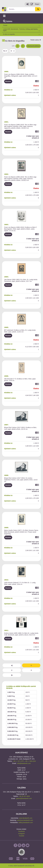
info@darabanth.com (24, 763)
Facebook (21, 831)
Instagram (21, 834)
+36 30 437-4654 (24, 796)
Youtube (21, 836)
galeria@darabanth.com (24, 798)
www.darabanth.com (26, 818)
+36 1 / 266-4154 (30, 761)
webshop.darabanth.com (25, 820)
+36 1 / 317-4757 (18, 761)
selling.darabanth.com (26, 822)
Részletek (8, 81)
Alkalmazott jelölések (33, 46)
